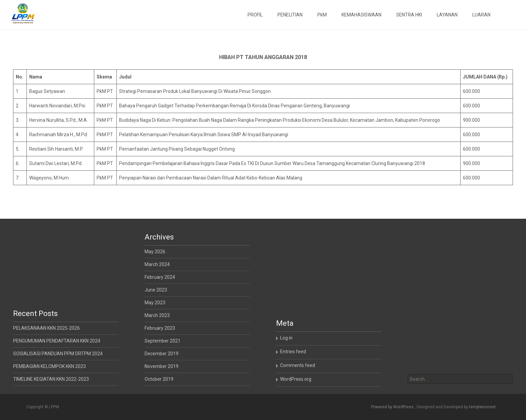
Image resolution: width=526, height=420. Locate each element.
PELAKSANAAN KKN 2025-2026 (46, 328)
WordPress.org (296, 379)
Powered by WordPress (393, 407)
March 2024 (157, 264)
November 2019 (162, 366)
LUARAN (481, 15)
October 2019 (159, 379)
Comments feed (298, 365)
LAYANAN (447, 15)
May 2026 (155, 252)
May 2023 (155, 303)
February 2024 (160, 277)
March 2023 (157, 315)
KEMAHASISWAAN (361, 15)
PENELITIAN (290, 15)
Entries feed (293, 352)
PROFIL (255, 15)
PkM (322, 15)
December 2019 (162, 354)
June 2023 (156, 290)
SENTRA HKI (409, 15)
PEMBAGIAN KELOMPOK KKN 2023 (49, 366)
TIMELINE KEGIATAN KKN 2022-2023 (51, 379)
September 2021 (163, 341)
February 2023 (160, 328)
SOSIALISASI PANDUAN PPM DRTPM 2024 (58, 354)
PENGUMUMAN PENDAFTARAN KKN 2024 (57, 341)
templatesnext (482, 407)
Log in (286, 338)
